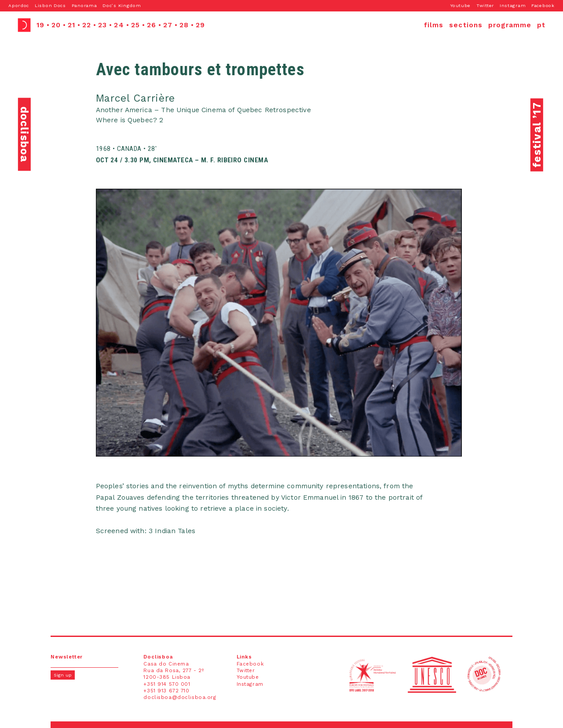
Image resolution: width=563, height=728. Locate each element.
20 (56, 25)
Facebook (543, 5)
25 (135, 25)
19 (40, 25)
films (434, 25)
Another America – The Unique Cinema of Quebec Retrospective (203, 110)
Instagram (513, 5)
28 (184, 25)
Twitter (485, 5)
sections (466, 25)
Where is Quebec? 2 (130, 120)
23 (102, 25)
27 (168, 25)
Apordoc (19, 5)
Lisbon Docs (50, 5)
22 (87, 25)
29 (200, 25)
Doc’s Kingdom (122, 5)
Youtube (461, 5)
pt (541, 25)
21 (71, 25)
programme (510, 25)
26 (152, 25)
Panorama (84, 5)
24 (119, 25)
